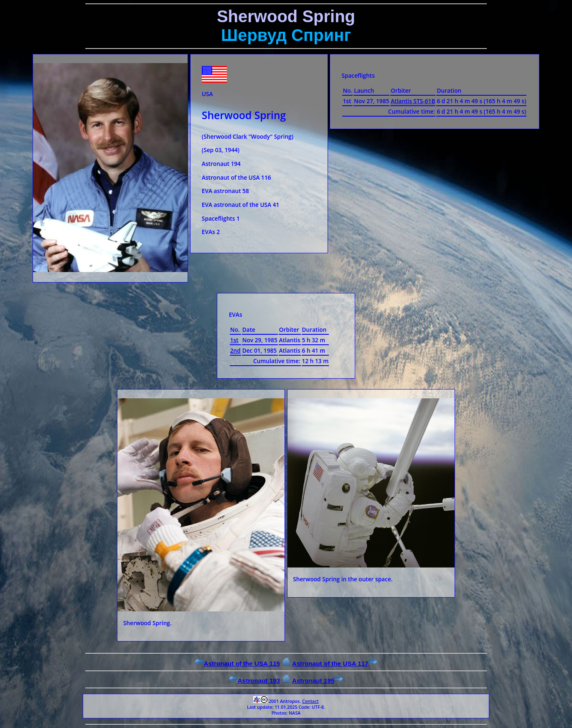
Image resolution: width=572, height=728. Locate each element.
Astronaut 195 (318, 681)
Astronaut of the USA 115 (237, 663)
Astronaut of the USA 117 (335, 663)
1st (234, 340)
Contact (310, 701)
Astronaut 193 (254, 681)
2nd (235, 350)
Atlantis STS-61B (413, 101)
